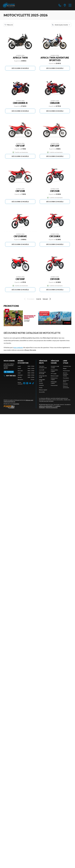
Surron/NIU (42, 392)
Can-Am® (42, 370)
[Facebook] (24, 383)
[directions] (65, 5)
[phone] (60, 5)
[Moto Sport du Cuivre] (9, 5)
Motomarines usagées (54, 379)
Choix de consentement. (52, 407)
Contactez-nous (67, 366)
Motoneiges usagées (54, 382)
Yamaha (41, 383)
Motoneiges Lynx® (42, 380)
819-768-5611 (10, 376)
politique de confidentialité (46, 406)
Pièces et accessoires (66, 387)
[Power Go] (20, 407)
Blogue (65, 368)
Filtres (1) (9, 25)
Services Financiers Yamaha (66, 374)
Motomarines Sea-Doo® (42, 373)
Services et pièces (66, 381)
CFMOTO (41, 385)
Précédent (29, 299)
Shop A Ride (16, 404)
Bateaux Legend (43, 390)
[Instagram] (27, 383)
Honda (41, 388)
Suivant (47, 299)
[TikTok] (33, 383)
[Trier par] (61, 25)
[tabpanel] (26, 373)
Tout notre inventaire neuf (43, 367)
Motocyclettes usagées (54, 371)
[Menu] (70, 5)
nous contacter (18, 347)
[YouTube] (30, 383)
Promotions (66, 378)
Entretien (65, 384)
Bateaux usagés (55, 376)
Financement (54, 385)
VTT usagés (54, 374)
